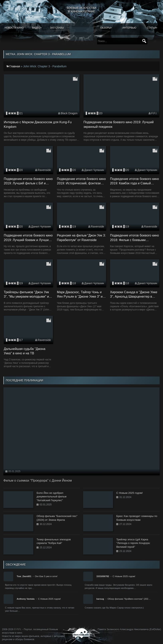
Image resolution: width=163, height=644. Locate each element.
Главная (15, 66)
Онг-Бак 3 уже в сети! (46, 576)
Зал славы (57, 28)
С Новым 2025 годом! (124, 576)
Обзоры (105, 28)
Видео (36, 28)
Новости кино (14, 28)
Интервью (130, 28)
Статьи (151, 28)
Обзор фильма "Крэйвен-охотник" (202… (129, 599)
